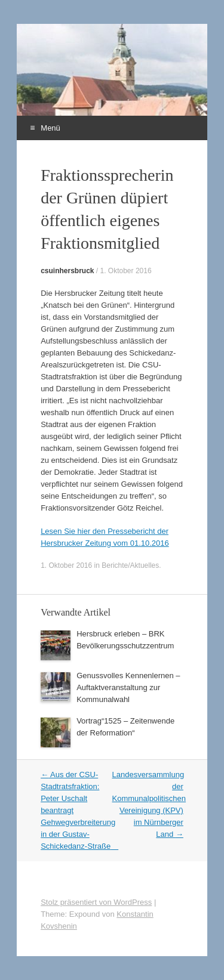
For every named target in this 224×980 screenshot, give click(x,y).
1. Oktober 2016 (126, 271)
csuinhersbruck (67, 271)
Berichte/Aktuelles (130, 565)
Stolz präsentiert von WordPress (96, 902)
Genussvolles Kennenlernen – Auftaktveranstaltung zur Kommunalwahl (128, 687)
